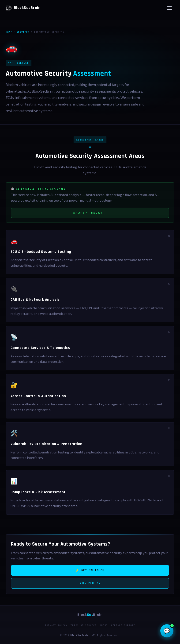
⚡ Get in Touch (90, 570)
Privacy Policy (56, 626)
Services (23, 32)
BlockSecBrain (23, 8)
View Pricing (90, 583)
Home (9, 32)
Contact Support (123, 626)
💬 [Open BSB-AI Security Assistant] (169, 629)
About (104, 626)
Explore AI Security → (90, 213)
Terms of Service (83, 626)
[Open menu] (169, 8)
